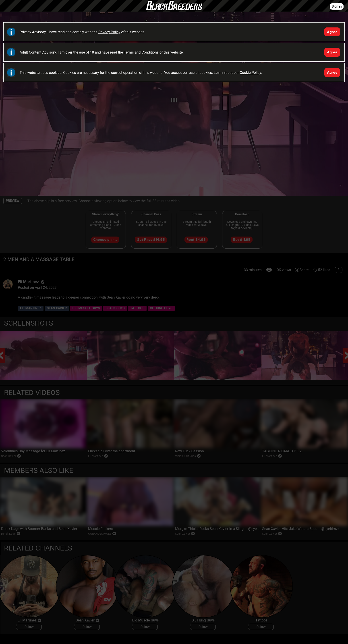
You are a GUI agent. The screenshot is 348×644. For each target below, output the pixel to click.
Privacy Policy (109, 32)
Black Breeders (174, 10)
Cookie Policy (250, 73)
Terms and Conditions (141, 52)
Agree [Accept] (332, 32)
